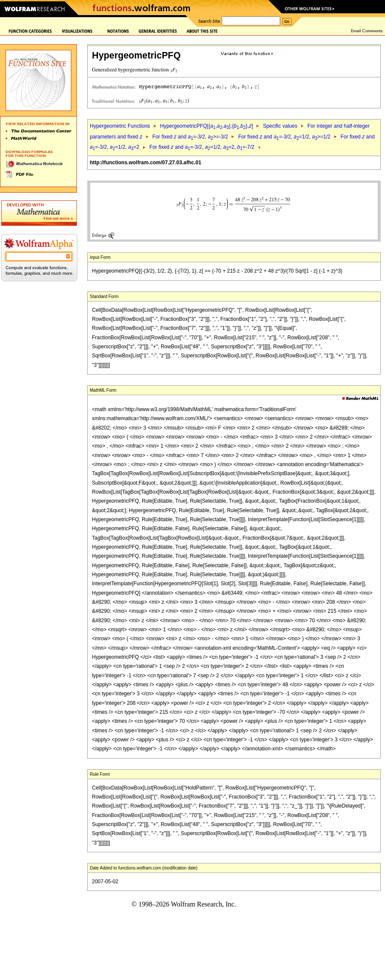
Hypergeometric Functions (120, 126)
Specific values (280, 126)
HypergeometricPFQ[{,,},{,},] (206, 126)
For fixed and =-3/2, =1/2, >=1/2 (284, 137)
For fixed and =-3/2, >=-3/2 (190, 137)
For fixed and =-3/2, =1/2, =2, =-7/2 (202, 147)
